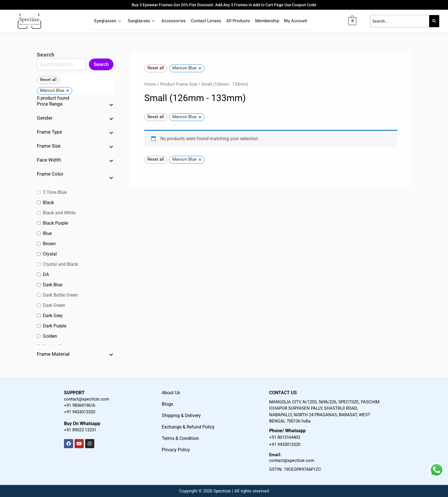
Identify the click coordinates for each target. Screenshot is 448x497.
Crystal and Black (60, 264)
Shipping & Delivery (181, 415)
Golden (50, 336)
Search (46, 55)
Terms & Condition (180, 438)
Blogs (167, 404)
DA (46, 274)
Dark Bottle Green (60, 295)
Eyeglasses (108, 21)
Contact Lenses (206, 21)
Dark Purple (55, 326)
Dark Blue (53, 285)
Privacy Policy (176, 450)
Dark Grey (53, 316)
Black (48, 203)
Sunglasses (142, 21)
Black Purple (55, 223)
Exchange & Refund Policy (188, 427)
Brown (49, 244)
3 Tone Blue (55, 192)
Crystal (50, 254)
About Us (171, 393)
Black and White (59, 213)
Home (150, 84)
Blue (47, 233)
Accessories (173, 21)
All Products (238, 21)
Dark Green (54, 305)
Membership (267, 21)
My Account (296, 21)
